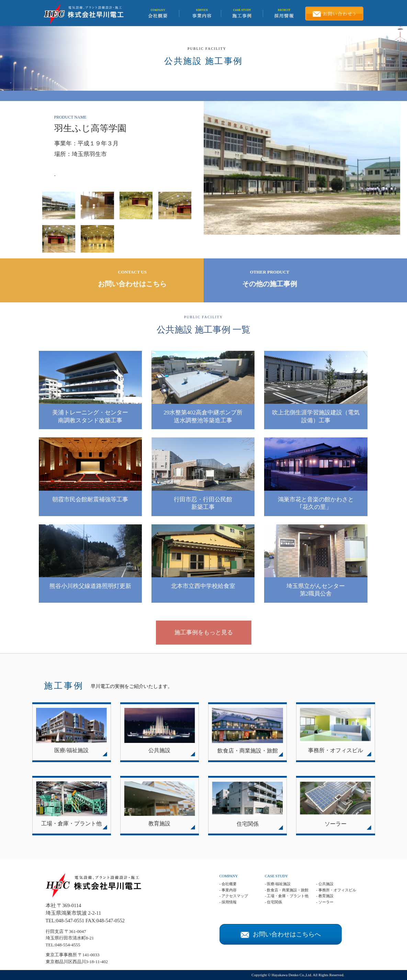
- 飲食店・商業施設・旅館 (287, 890)
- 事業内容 (228, 890)
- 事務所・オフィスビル (336, 890)
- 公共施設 (325, 884)
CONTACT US (132, 279)
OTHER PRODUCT (270, 279)
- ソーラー (325, 902)
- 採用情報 (228, 902)
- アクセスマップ (234, 896)
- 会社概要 (228, 884)
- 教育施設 (325, 896)
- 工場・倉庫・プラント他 (287, 896)
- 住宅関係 (273, 902)
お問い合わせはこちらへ (281, 934)
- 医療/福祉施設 (278, 884)
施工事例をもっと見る (204, 632)
